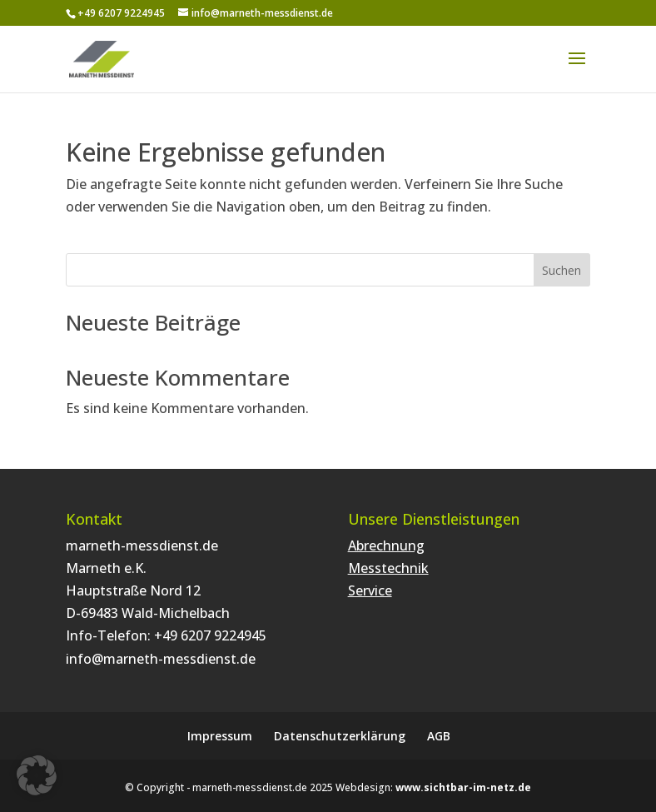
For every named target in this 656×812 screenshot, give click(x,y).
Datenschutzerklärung (340, 736)
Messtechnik (388, 568)
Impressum (220, 736)
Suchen (562, 270)
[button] (37, 775)
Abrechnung (386, 545)
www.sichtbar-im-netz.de (463, 787)
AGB (439, 736)
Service (370, 590)
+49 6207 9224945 (210, 635)
